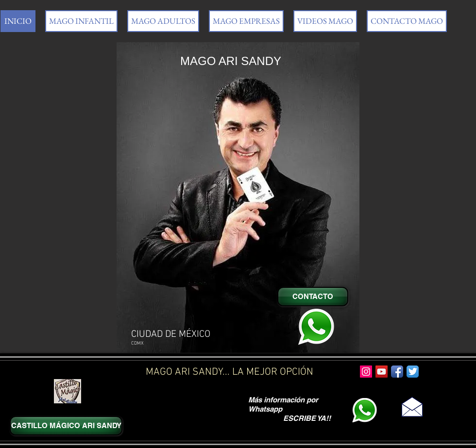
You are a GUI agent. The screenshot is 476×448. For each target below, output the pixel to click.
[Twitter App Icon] (413, 372)
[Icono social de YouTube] (382, 372)
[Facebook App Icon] (397, 372)
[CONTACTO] (313, 297)
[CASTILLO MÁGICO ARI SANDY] (66, 426)
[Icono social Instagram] (366, 372)
